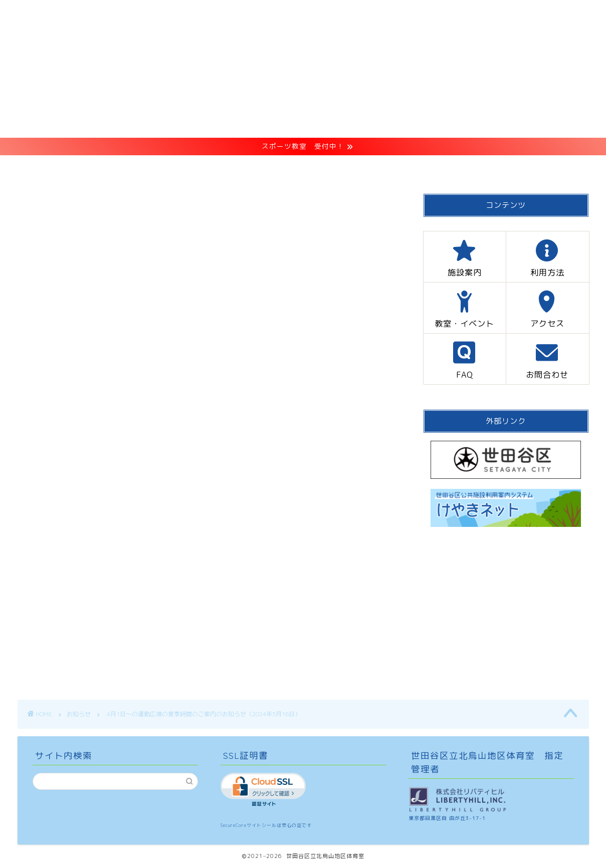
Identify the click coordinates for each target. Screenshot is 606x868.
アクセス (382, 168)
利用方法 (223, 168)
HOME (92, 168)
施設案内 (155, 168)
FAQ (442, 168)
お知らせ (34, 210)
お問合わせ (506, 168)
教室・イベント (302, 168)
